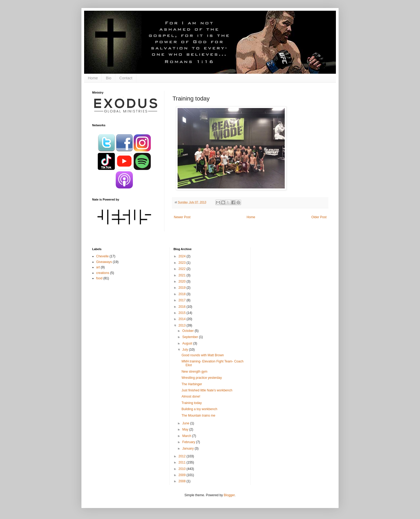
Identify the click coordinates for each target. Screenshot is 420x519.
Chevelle (102, 256)
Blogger (229, 495)
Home (93, 78)
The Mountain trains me (198, 416)
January (189, 448)
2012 (182, 456)
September (191, 337)
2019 (182, 288)
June (186, 423)
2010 (182, 469)
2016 (182, 307)
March (187, 436)
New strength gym (195, 372)
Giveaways (104, 262)
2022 (182, 269)
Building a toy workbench (199, 409)
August (188, 343)
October (189, 331)
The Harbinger (192, 384)
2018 (182, 294)
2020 (182, 281)
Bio (108, 78)
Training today (192, 403)
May (186, 429)
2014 (182, 319)
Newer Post (182, 217)
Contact (126, 78)
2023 (182, 263)
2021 (182, 275)
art (98, 267)
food (99, 278)
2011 (182, 462)
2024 (182, 256)
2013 (182, 325)
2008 (182, 481)
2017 (182, 300)
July (186, 350)
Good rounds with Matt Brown (203, 355)
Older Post (319, 217)
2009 (182, 475)
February (189, 442)
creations (103, 273)
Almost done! (191, 396)
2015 (182, 313)
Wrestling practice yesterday (202, 378)
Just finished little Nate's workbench (207, 390)
